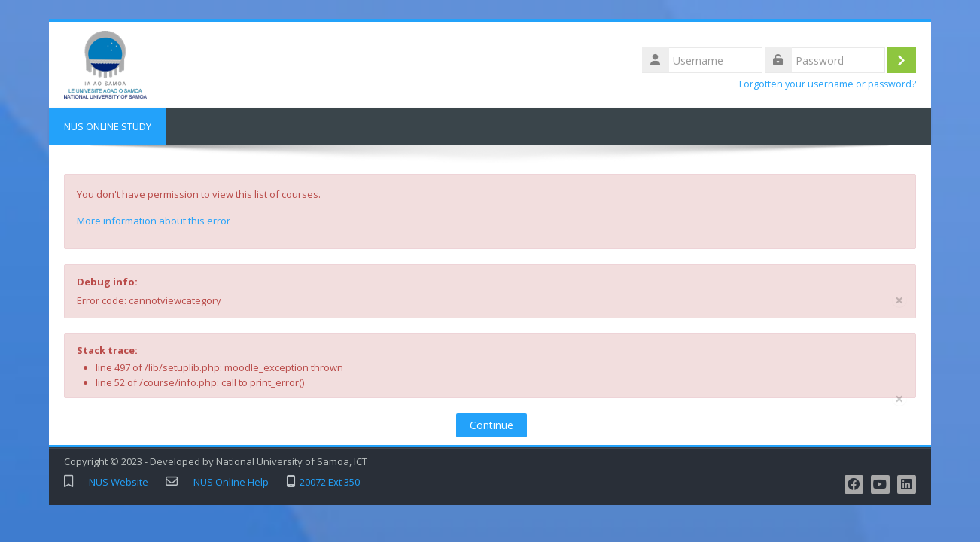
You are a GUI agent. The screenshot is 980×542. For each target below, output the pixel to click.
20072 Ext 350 (330, 482)
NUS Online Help (231, 482)
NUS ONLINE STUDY (108, 126)
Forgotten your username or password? (828, 84)
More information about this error (154, 221)
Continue (492, 425)
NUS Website (119, 482)
